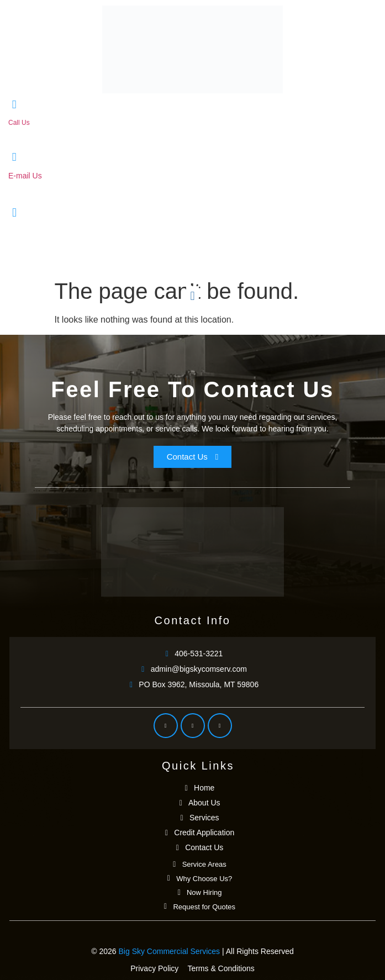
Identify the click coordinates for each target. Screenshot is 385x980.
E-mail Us (25, 176)
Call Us (19, 123)
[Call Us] (14, 105)
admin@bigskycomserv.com (56, 187)
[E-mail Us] (14, 157)
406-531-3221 (29, 133)
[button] (192, 296)
